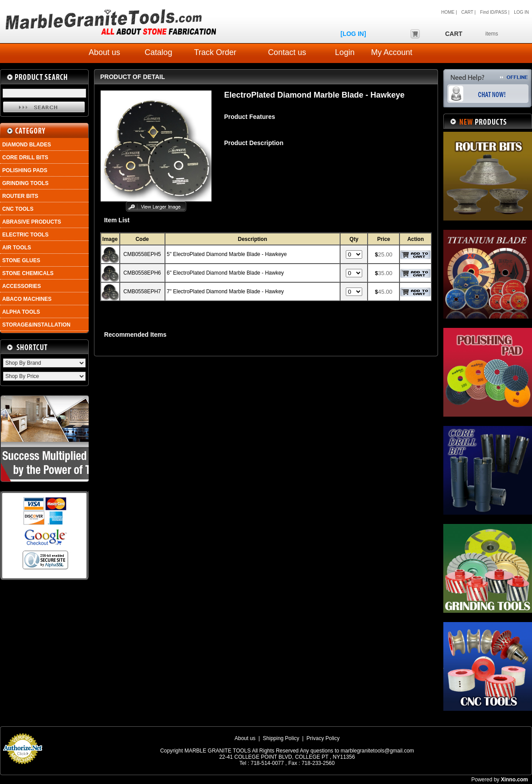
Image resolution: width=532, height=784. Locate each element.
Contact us (287, 52)
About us (104, 52)
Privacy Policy (323, 738)
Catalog (158, 52)
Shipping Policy (281, 738)
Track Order (215, 52)
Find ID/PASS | (495, 12)
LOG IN (521, 12)
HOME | (449, 12)
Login (345, 52)
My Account (392, 52)
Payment (22, 767)
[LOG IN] (353, 34)
